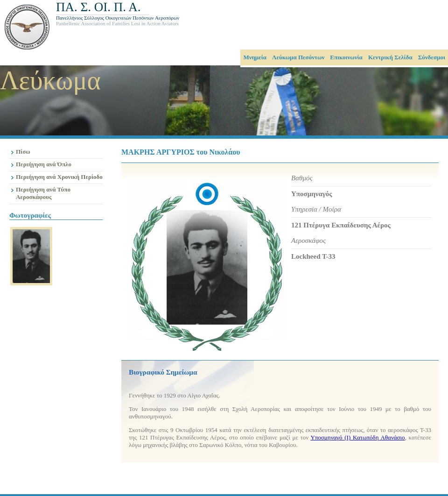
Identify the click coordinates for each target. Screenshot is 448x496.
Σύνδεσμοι (432, 57)
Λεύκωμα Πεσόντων (298, 57)
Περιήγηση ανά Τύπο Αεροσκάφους (43, 193)
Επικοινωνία (346, 57)
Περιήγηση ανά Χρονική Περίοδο (59, 177)
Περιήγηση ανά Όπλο (44, 164)
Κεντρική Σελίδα (390, 57)
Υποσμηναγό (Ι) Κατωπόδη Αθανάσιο (357, 437)
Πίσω (23, 152)
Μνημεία (255, 57)
